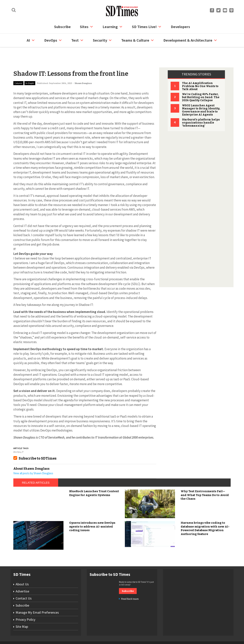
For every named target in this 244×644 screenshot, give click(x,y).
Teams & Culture (138, 40)
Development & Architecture (190, 40)
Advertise (22, 577)
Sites (87, 27)
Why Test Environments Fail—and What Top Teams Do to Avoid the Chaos (205, 480)
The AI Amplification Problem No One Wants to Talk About (200, 72)
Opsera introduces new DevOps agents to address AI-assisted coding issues (92, 512)
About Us (22, 570)
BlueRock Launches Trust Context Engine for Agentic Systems (94, 479)
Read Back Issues (130, 584)
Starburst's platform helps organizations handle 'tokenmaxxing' (201, 108)
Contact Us (24, 584)
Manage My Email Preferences (37, 598)
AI (31, 40)
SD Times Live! (147, 27)
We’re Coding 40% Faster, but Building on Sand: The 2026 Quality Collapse (201, 83)
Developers (180, 27)
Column (18, 69)
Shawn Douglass (83, 69)
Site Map (22, 612)
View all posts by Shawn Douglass (33, 459)
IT (23, 437)
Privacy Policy (25, 605)
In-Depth (30, 69)
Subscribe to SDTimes (38, 444)
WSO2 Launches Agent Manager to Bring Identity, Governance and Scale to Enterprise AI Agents (201, 96)
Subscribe (62, 27)
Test (77, 40)
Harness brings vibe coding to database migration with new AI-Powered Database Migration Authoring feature (205, 514)
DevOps (53, 40)
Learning (113, 27)
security (102, 40)
